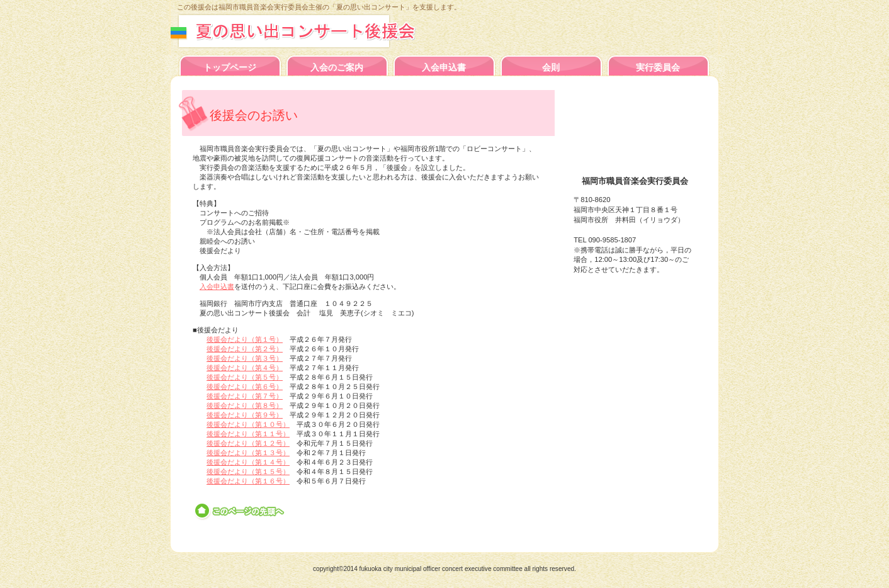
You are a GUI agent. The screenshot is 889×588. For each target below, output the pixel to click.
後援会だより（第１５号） (248, 472)
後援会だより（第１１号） (248, 434)
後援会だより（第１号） (245, 339)
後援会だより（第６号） (245, 387)
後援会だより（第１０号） (248, 424)
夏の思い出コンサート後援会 (308, 31)
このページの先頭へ (240, 511)
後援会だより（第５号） (245, 377)
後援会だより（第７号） (245, 396)
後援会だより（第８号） (245, 405)
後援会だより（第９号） (245, 415)
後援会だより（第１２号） (248, 443)
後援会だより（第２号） (245, 349)
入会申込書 (217, 286)
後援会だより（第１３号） (248, 453)
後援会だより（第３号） (245, 358)
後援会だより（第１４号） (248, 462)
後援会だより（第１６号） (248, 481)
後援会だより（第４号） (245, 368)
